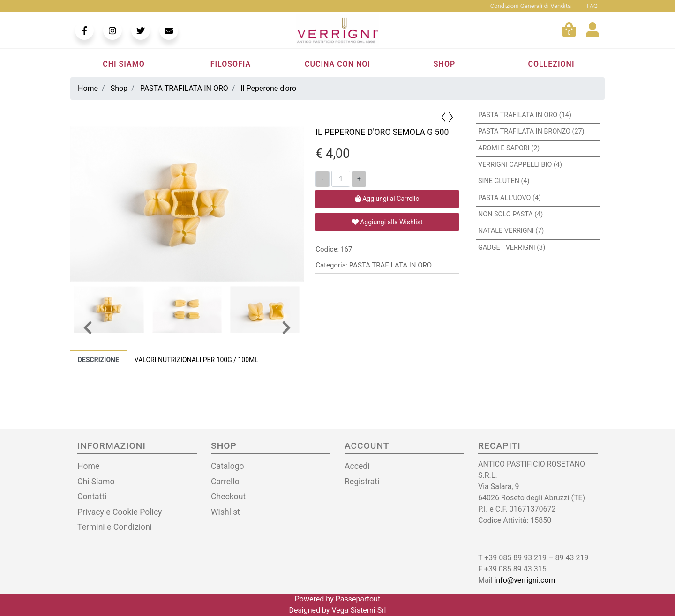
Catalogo (228, 466)
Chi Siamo (124, 64)
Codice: (327, 249)
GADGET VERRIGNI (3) (512, 248)
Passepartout (358, 599)
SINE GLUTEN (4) (504, 181)
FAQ (592, 6)
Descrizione (98, 360)
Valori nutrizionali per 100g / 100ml (196, 360)
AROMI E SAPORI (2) (509, 148)
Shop (444, 64)
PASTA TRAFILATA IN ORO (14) (525, 115)
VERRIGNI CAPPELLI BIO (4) (520, 165)
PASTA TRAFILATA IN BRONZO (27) (531, 131)
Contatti (92, 497)
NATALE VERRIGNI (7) (511, 231)
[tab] (98, 360)
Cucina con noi (337, 64)
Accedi (357, 466)
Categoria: (331, 265)
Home (88, 466)
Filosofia (231, 64)
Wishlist (225, 512)
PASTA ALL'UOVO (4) (510, 198)
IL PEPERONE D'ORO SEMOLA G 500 (382, 132)
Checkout (228, 497)
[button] (452, 117)
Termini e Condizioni (115, 527)
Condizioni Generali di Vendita (531, 6)
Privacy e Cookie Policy (120, 512)
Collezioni (551, 64)
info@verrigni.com (525, 580)
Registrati (362, 482)
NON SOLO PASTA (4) (510, 214)
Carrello (225, 482)
